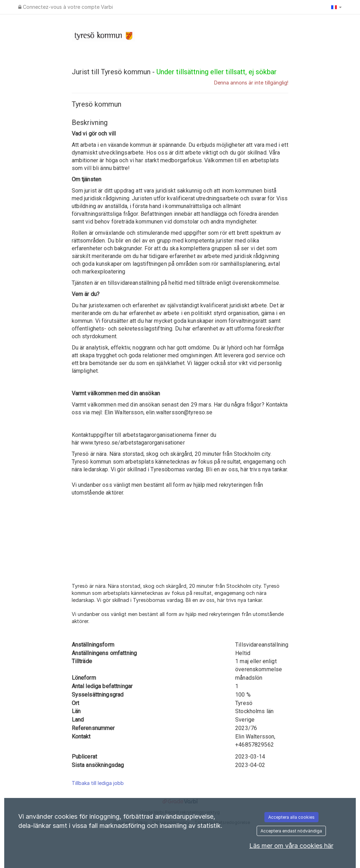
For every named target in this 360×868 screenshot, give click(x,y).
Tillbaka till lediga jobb (98, 783)
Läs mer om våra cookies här (291, 846)
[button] (336, 7)
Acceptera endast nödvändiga (291, 831)
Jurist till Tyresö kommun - (174, 72)
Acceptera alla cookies (291, 817)
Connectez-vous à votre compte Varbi (66, 7)
